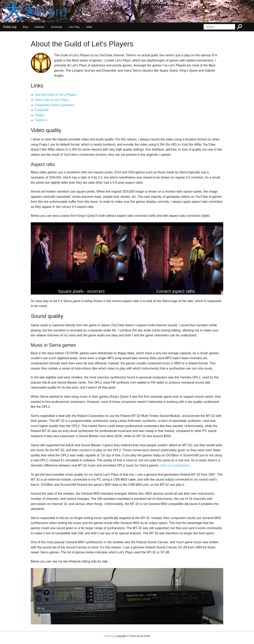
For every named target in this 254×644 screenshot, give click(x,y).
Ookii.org (10, 27)
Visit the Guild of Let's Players (56, 95)
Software (39, 27)
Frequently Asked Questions (55, 105)
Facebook (42, 110)
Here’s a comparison (175, 465)
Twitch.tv (41, 120)
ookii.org (109, 636)
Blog (25, 27)
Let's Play (74, 27)
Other (89, 27)
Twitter (39, 115)
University (56, 27)
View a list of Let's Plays (52, 100)
